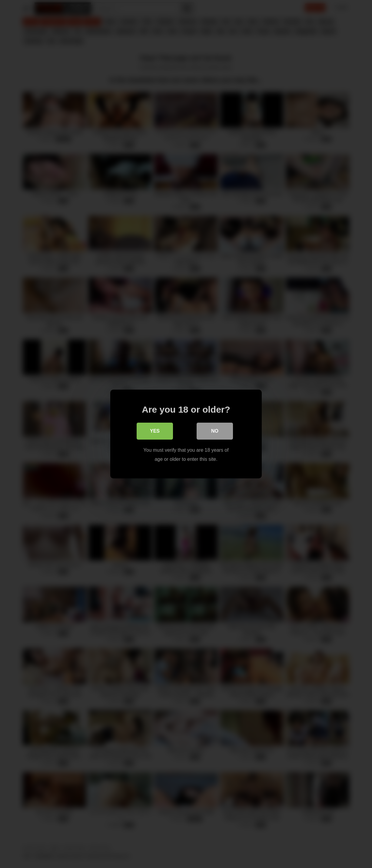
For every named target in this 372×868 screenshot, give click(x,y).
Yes (155, 431)
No (215, 431)
